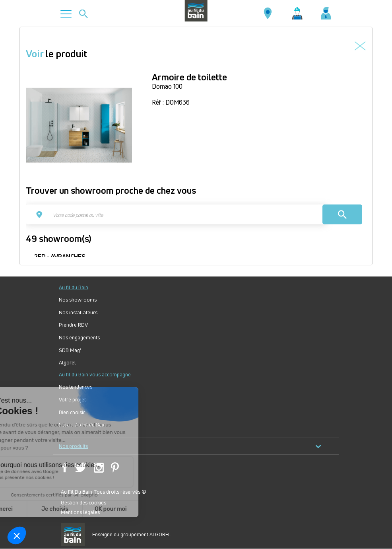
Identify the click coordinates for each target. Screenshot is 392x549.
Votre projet (72, 400)
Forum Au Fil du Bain (82, 425)
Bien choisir (72, 412)
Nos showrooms (78, 300)
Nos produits (190, 446)
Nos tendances (76, 387)
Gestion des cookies (83, 502)
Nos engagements (79, 338)
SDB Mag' (70, 350)
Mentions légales (80, 512)
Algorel (67, 363)
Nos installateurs (78, 312)
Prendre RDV (73, 325)
